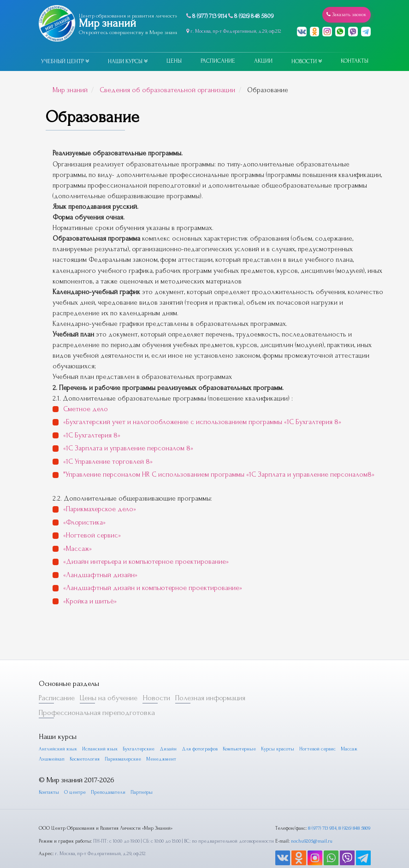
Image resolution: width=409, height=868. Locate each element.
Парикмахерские (122, 740)
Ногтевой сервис (314, 730)
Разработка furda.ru (315, 864)
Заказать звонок (348, 15)
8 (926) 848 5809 (254, 16)
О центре (75, 773)
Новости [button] (307, 61)
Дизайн (166, 730)
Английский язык (57, 730)
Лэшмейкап (52, 740)
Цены (174, 61)
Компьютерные (236, 730)
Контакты (355, 61)
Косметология (84, 740)
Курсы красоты (274, 730)
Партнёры (141, 773)
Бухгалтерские (136, 730)
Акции (263, 61)
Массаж (345, 730)
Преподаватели (107, 773)
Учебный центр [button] (65, 61)
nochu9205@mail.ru (311, 821)
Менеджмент (161, 740)
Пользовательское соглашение (204, 864)
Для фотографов (197, 730)
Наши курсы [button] (128, 61)
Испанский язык (98, 730)
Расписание (218, 61)
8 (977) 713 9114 (210, 16)
